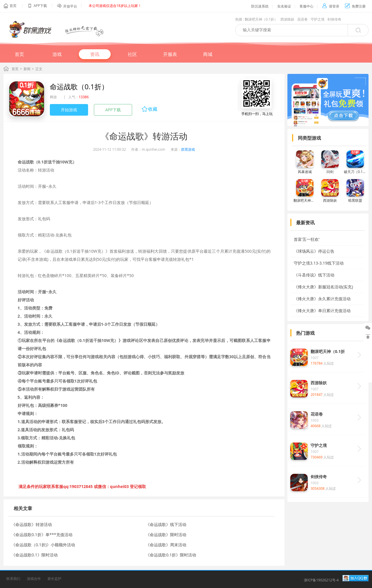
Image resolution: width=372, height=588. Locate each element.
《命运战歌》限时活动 (166, 535)
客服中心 (307, 6)
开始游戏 (69, 110)
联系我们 (13, 579)
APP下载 (113, 110)
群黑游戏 (188, 149)
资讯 (95, 54)
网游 (53, 97)
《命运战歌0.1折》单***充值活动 (42, 535)
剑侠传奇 (334, 19)
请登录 (331, 6)
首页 (13, 6)
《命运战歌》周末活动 (166, 545)
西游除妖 (287, 19)
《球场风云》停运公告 (314, 251)
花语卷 (302, 19)
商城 (208, 54)
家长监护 (54, 579)
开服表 (170, 54)
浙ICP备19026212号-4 (321, 580)
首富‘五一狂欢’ (307, 239)
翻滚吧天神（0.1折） (261, 19)
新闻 (27, 69)
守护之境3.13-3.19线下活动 (319, 263)
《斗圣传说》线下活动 (314, 275)
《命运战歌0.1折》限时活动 (171, 555)
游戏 (57, 54)
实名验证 (284, 6)
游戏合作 (34, 579)
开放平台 (70, 6)
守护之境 (318, 19)
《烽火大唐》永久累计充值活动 (322, 299)
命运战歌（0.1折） (79, 87)
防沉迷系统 (260, 6)
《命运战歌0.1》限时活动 (34, 555)
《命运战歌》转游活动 (32, 524)
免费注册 (355, 6)
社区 (132, 54)
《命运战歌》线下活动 (166, 524)
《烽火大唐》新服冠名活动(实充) (323, 287)
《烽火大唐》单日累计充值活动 (322, 311)
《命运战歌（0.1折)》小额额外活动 (43, 545)
